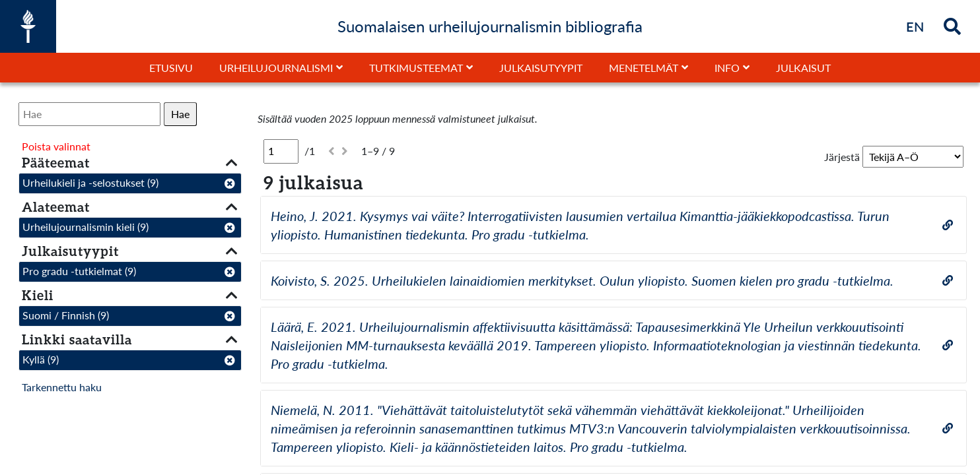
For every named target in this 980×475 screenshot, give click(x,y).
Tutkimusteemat (416, 68)
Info (727, 68)
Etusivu (171, 68)
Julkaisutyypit (541, 68)
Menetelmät (644, 68)
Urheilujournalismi (276, 68)
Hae (180, 114)
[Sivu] (281, 151)
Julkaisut (803, 68)
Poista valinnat (56, 146)
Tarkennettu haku (62, 387)
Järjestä (842, 157)
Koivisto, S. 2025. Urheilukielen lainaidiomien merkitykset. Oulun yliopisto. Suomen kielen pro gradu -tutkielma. (582, 280)
